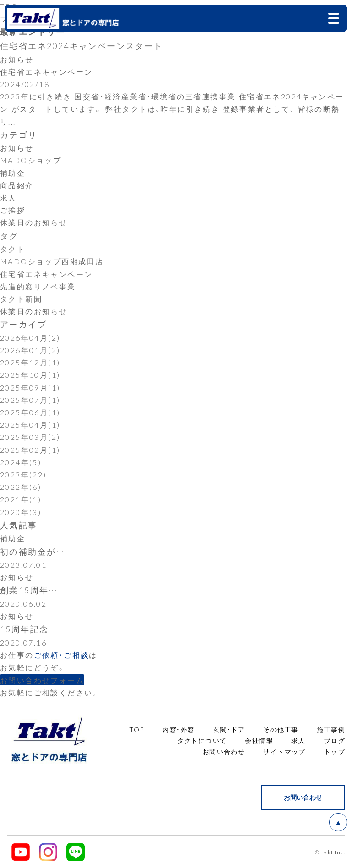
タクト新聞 (21, 298)
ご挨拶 (13, 210)
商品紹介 (17, 185)
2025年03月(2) (30, 437)
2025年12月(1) (30, 362)
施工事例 (331, 729)
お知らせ (17, 147)
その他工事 (281, 729)
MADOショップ (31, 160)
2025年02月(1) (30, 450)
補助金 (13, 173)
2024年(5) (21, 462)
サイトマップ (284, 751)
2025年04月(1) (30, 424)
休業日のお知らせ (34, 222)
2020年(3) (21, 512)
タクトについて (202, 740)
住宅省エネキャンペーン (46, 274)
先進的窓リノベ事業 (38, 286)
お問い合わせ (224, 751)
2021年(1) (21, 499)
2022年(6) (21, 487)
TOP (137, 729)
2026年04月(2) (30, 337)
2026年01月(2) (30, 350)
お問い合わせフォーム (42, 680)
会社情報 (259, 740)
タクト (13, 249)
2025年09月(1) (30, 387)
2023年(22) (23, 474)
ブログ (335, 740)
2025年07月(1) (30, 400)
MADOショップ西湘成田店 (52, 261)
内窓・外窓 (178, 729)
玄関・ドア (229, 729)
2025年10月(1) (30, 374)
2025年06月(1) (30, 412)
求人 (8, 197)
